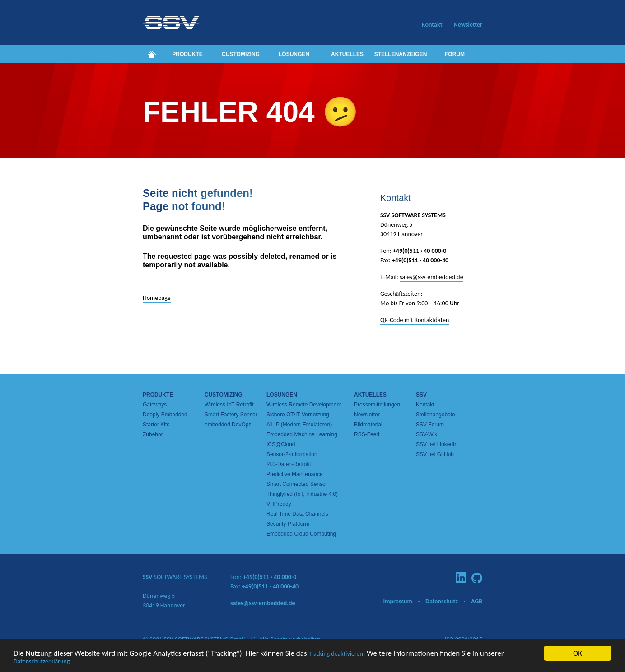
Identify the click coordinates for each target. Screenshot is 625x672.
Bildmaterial (368, 425)
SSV (421, 395)
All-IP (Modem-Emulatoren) (299, 425)
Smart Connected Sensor (297, 484)
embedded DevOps (228, 425)
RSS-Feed (367, 434)
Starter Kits (156, 425)
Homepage (157, 298)
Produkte (187, 54)
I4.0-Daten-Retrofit (289, 464)
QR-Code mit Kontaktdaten (415, 320)
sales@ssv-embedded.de (431, 277)
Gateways (155, 405)
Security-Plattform (288, 524)
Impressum (398, 601)
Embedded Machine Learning (302, 434)
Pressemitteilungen (377, 405)
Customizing (241, 54)
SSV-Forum (430, 425)
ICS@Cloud (281, 444)
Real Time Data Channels (297, 514)
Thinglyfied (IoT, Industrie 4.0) (302, 494)
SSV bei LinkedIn (437, 444)
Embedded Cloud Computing (301, 534)
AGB (477, 601)
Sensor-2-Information (292, 454)
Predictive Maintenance (295, 474)
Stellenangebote (436, 415)
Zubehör (153, 434)
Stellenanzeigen (401, 54)
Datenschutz (442, 601)
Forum (455, 54)
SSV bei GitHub (435, 454)
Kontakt (432, 25)
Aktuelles (347, 54)
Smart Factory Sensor (231, 415)
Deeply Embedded (165, 415)
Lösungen (294, 54)
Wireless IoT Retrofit (229, 405)
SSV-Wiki (427, 434)
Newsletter (468, 25)
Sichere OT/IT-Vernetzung (298, 415)
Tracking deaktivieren (336, 655)
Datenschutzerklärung (42, 662)
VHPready (279, 504)
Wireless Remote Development (304, 405)
